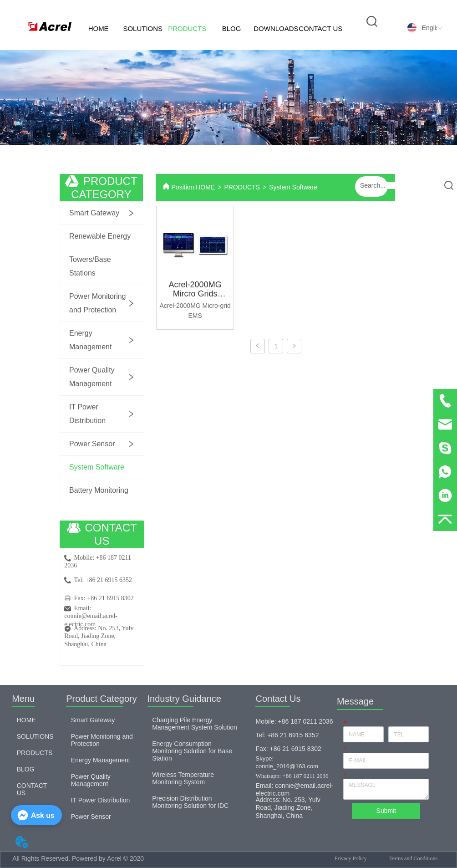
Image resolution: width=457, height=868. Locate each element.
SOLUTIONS (143, 28)
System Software (293, 187)
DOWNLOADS (276, 28)
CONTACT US (320, 28)
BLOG (232, 28)
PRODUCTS (187, 28)
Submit (386, 811)
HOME (99, 28)
